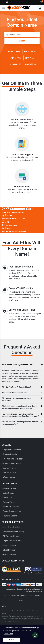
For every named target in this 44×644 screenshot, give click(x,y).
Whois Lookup (9, 477)
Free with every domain (12, 463)
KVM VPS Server (10, 545)
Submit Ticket (9, 493)
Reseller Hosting (10, 555)
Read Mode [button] (9, 634)
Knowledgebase (10, 488)
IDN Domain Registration (13, 459)
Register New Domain (12, 450)
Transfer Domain (10, 454)
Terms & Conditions (11, 507)
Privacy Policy (9, 502)
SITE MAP (22, 600)
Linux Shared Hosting (12, 527)
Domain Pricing (9, 468)
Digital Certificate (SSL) (13, 541)
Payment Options (10, 516)
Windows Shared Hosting (13, 532)
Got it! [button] (12, 640)
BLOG (13, 596)
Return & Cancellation (12, 511)
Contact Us (8, 498)
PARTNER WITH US (22, 596)
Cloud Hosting (9, 550)
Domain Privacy (9, 473)
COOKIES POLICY (34, 596)
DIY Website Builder (11, 536)
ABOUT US (7, 596)
